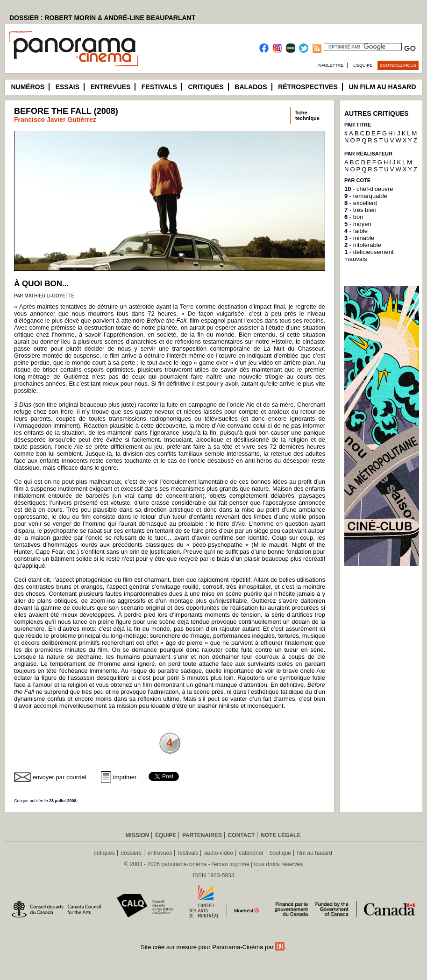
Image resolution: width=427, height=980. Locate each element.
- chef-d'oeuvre (369, 189)
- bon (354, 217)
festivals (188, 853)
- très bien (360, 210)
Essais (68, 87)
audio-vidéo (219, 853)
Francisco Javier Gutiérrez (55, 120)
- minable (359, 238)
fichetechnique (307, 115)
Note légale (281, 835)
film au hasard (315, 853)
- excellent (361, 203)
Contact (242, 835)
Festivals (159, 87)
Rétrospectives (308, 87)
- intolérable (363, 245)
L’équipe (363, 65)
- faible (356, 231)
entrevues (160, 853)
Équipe (166, 835)
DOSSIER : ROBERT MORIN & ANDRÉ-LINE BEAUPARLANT (102, 18)
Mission (138, 835)
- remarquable (366, 196)
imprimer (125, 777)
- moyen (358, 224)
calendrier (252, 853)
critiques (104, 853)
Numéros (28, 87)
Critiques (206, 87)
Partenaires (202, 835)
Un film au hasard (382, 87)
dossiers (131, 853)
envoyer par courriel (60, 777)
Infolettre (330, 65)
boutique (280, 853)
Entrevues (111, 87)
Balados (251, 87)
